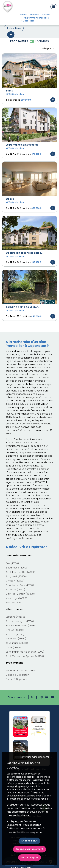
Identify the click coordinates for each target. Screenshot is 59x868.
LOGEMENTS (42, 41)
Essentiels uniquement (29, 849)
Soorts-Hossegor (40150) (20, 621)
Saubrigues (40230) (17, 643)
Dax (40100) (12, 563)
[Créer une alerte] (11, 35)
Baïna (10, 91)
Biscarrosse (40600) (17, 568)
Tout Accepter (30, 857)
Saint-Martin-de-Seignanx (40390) (25, 652)
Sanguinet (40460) (16, 576)
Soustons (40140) (15, 589)
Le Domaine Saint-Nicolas (22, 145)
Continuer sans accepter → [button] (36, 757)
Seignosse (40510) (16, 639)
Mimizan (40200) (15, 581)
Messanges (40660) (17, 598)
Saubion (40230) (15, 634)
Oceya (10, 199)
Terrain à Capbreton (17, 679)
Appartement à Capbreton (21, 670)
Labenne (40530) (15, 617)
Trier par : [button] (47, 48)
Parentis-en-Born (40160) (20, 585)
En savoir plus (29, 841)
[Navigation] (54, 7)
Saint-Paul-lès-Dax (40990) (21, 572)
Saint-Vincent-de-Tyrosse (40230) (25, 656)
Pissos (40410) (14, 603)
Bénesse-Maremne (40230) (21, 626)
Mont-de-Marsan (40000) (20, 594)
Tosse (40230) (14, 647)
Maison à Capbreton (17, 675)
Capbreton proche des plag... (24, 253)
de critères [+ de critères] (14, 28)
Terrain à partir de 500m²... (23, 307)
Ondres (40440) (15, 630)
